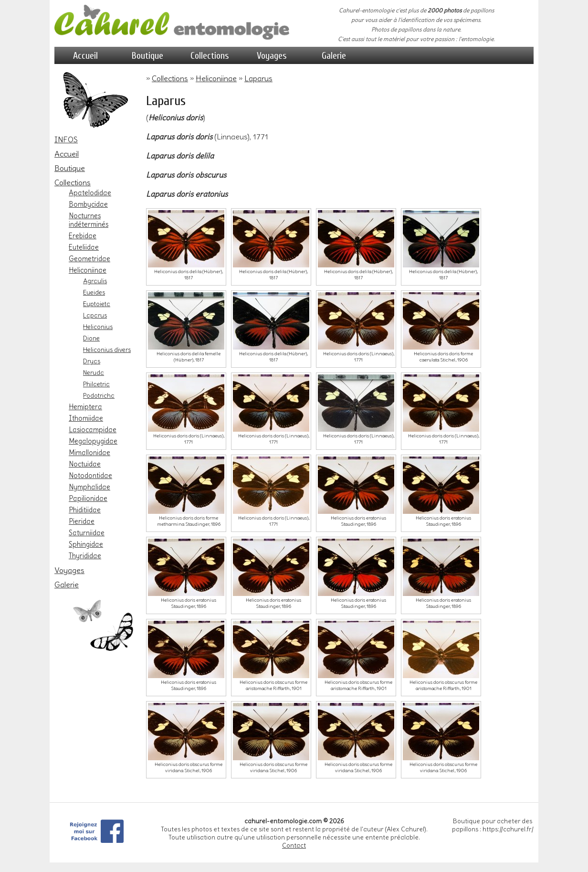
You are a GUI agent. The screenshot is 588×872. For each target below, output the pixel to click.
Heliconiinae (88, 270)
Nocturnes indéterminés (89, 220)
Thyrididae (85, 556)
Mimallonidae (89, 453)
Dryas (92, 361)
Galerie (334, 56)
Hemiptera (85, 407)
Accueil (85, 56)
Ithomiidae (86, 418)
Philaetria (96, 384)
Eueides (94, 292)
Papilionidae (88, 499)
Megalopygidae (93, 441)
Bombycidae (88, 204)
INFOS (66, 139)
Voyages (272, 56)
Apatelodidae (90, 193)
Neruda (94, 372)
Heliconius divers (107, 350)
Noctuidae (85, 464)
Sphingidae (86, 544)
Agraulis (95, 281)
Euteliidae (84, 247)
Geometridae (89, 259)
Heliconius (98, 327)
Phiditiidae (85, 510)
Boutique (147, 56)
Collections (210, 56)
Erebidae (83, 236)
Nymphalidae (89, 487)
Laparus (95, 315)
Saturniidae (87, 533)
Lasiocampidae (93, 430)
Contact (294, 845)
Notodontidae (90, 476)
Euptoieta (97, 304)
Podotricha (99, 395)
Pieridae (82, 521)
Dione (91, 338)
